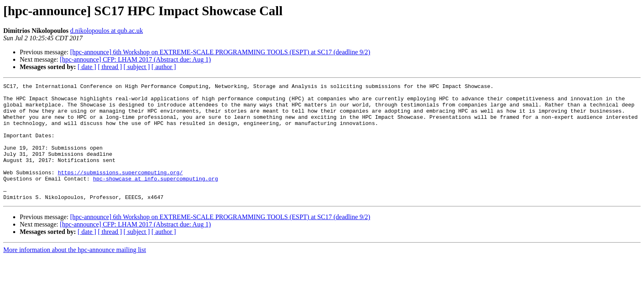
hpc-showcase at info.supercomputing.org (155, 198)
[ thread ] (110, 67)
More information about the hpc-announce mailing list (75, 273)
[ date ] (87, 67)
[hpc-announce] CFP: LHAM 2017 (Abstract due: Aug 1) (136, 59)
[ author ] (164, 67)
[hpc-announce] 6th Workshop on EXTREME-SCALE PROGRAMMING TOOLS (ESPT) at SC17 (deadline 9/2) (220, 52)
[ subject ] (137, 67)
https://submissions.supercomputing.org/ (120, 191)
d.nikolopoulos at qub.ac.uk (107, 31)
